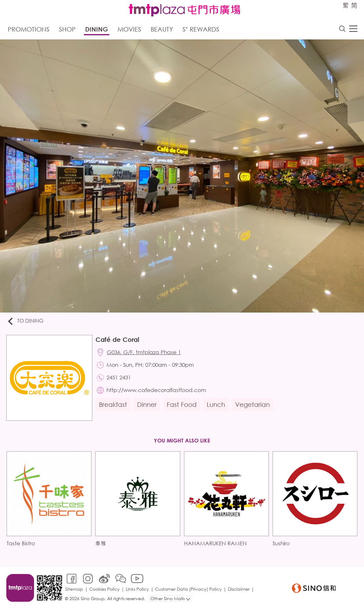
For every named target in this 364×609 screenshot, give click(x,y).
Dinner (147, 404)
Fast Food (182, 404)
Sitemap (74, 589)
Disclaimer (239, 589)
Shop (67, 29)
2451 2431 (119, 377)
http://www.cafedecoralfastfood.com (156, 390)
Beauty (162, 29)
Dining (97, 29)
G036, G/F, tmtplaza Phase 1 (144, 352)
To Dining (25, 321)
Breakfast (113, 404)
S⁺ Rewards (201, 29)
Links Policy (137, 589)
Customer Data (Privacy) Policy (188, 589)
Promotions (29, 29)
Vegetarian (252, 404)
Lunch (216, 404)
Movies (129, 29)
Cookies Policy (104, 589)
